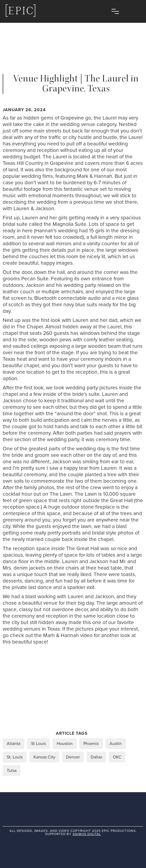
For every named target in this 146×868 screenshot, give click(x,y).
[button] (115, 11)
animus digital (87, 834)
